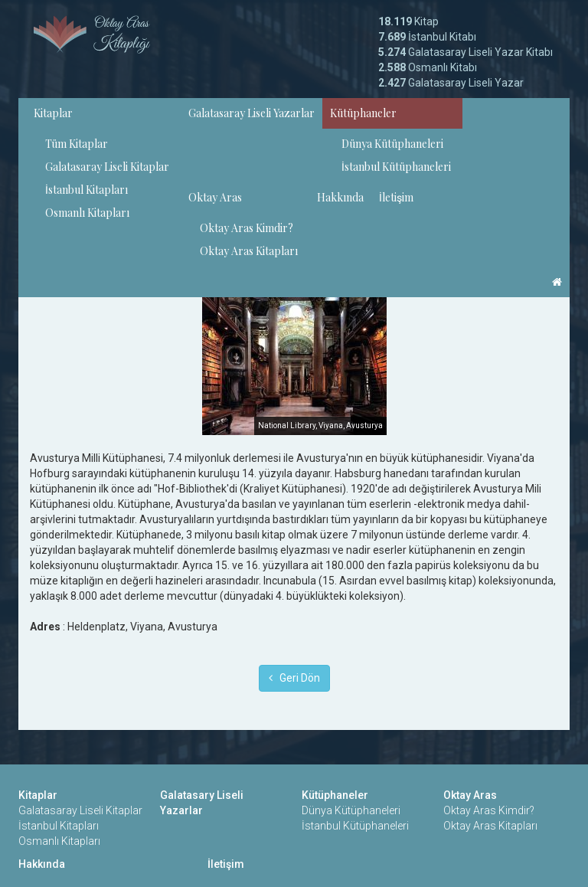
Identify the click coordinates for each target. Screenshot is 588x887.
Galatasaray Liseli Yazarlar (252, 113)
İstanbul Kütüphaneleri (396, 167)
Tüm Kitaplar (77, 144)
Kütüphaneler (363, 113)
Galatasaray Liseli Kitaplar (107, 167)
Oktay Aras (215, 197)
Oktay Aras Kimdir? (247, 228)
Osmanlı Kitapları (87, 213)
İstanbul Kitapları (87, 190)
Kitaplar (53, 113)
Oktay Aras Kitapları (249, 251)
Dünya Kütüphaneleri (392, 144)
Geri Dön (294, 678)
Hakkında (340, 197)
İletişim (396, 197)
